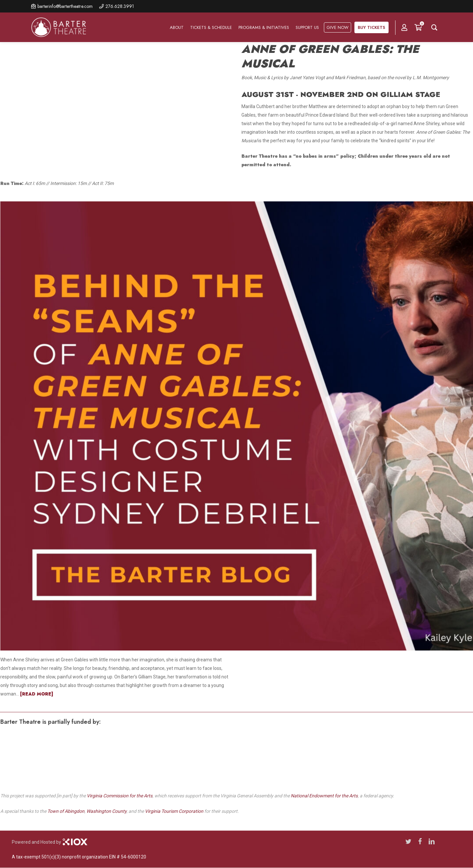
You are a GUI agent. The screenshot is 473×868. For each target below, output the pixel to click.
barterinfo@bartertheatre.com (65, 6)
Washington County (106, 811)
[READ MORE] (37, 694)
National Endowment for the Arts (324, 796)
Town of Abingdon (66, 811)
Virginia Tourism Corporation (174, 811)
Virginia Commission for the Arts (120, 796)
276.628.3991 (120, 6)
